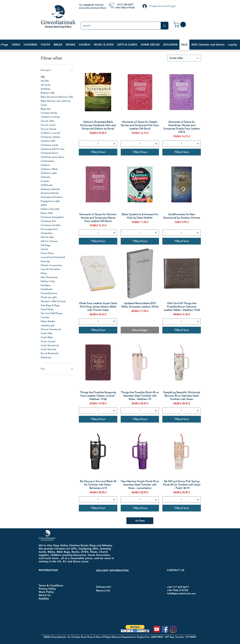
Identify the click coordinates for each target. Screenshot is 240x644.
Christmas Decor (49, 153)
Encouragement (49, 229)
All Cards (45, 85)
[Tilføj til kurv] (98, 152)
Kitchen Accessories (51, 265)
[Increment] (115, 144)
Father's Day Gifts (50, 209)
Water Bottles (48, 321)
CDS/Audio (47, 185)
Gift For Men (47, 237)
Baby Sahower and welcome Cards (56, 103)
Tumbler (45, 317)
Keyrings (45, 261)
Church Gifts (47, 121)
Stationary (46, 357)
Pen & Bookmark (50, 353)
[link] (180, 25)
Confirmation (48, 161)
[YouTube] (157, 629)
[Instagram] (173, 629)
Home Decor (47, 253)
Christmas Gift (48, 221)
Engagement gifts (50, 201)
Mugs (44, 273)
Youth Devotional (50, 345)
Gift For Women (49, 241)
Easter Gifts (47, 213)
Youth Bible (47, 337)
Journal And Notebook (53, 257)
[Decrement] (81, 144)
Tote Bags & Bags (50, 305)
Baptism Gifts (48, 93)
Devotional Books (50, 193)
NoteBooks (47, 289)
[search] (118, 26)
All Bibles (46, 89)
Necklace (46, 285)
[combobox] (184, 58)
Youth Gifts (46, 333)
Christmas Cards (49, 145)
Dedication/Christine (52, 197)
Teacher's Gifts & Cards (53, 301)
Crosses (45, 181)
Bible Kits (46, 109)
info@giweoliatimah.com (181, 593)
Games (44, 249)
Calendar (45, 177)
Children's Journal (50, 133)
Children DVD (48, 141)
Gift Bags (46, 245)
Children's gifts (49, 173)
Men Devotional (49, 277)
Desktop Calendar (50, 189)
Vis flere (140, 521)
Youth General (48, 349)
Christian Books (49, 113)
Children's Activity (50, 117)
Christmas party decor (52, 157)
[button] (30, 45)
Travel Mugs (47, 309)
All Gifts (45, 81)
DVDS (44, 205)
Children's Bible (49, 169)
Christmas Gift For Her (53, 149)
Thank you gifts (49, 297)
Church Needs (48, 129)
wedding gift (48, 325)
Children (45, 165)
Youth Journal (48, 341)
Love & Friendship (50, 269)
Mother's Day (48, 281)
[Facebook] (165, 629)
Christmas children (51, 137)
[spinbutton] (98, 144)
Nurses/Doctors (49, 293)
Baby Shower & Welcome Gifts (57, 97)
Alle (43, 77)
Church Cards (48, 125)
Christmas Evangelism (52, 217)
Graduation (47, 233)
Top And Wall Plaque (52, 313)
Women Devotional (51, 329)
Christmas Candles (51, 225)
